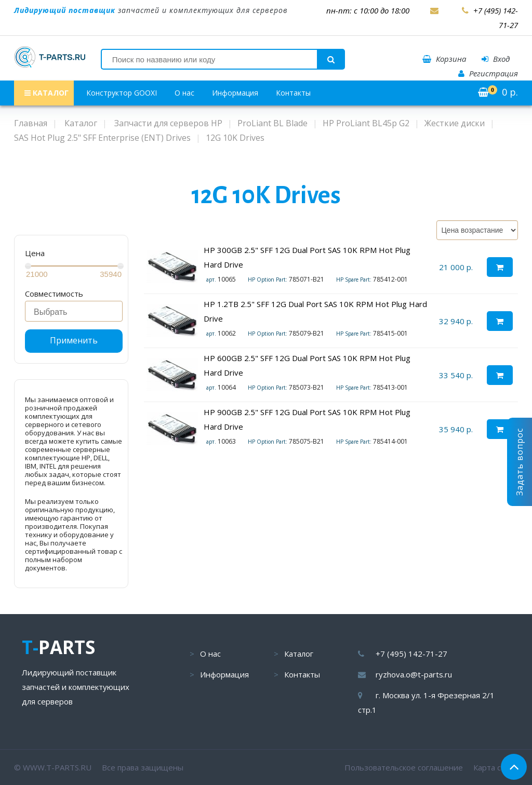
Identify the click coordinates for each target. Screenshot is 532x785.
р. (498, 92)
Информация (235, 93)
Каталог (299, 654)
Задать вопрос (520, 462)
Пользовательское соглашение (404, 767)
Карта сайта (496, 767)
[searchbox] (77, 312)
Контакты (293, 93)
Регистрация (488, 73)
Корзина (444, 59)
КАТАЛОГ (46, 93)
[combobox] (74, 311)
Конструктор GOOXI (122, 93)
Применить (74, 340)
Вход (496, 59)
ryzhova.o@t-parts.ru (414, 674)
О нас (184, 93)
